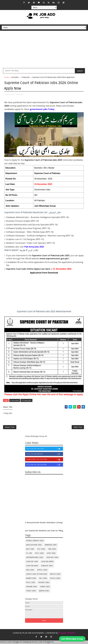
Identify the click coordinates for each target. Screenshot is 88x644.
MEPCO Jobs (55, 575)
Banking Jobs (51, 546)
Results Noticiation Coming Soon (57, 523)
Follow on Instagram (45, 466)
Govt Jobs (15, 77)
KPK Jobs (30, 571)
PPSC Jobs (31, 583)
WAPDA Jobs (44, 592)
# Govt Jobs (15, 400)
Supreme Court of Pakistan (47, 173)
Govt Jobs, (11, 94)
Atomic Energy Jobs (35, 542)
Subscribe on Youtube (45, 460)
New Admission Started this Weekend (34, 531)
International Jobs (35, 558)
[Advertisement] (44, 50)
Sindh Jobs (45, 588)
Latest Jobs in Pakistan (37, 575)
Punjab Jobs (32, 588)
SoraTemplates (38, 634)
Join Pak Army (47, 563)
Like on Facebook (45, 455)
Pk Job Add (27, 634)
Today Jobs (26, 77)
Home (7, 77)
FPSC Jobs (40, 554)
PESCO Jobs (55, 579)
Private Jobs (44, 583)
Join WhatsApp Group (45, 206)
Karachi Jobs (47, 567)
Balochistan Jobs (34, 546)
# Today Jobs (26, 400)
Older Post (78, 428)
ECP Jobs (41, 550)
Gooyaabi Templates (67, 634)
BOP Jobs (30, 550)
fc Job (29, 554)
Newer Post (10, 428)
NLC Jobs (43, 579)
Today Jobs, (19, 94)
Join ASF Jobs (52, 558)
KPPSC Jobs (42, 571)
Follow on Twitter (45, 450)
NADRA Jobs (31, 579)
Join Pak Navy (32, 567)
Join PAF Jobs (32, 563)
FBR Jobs (52, 550)
